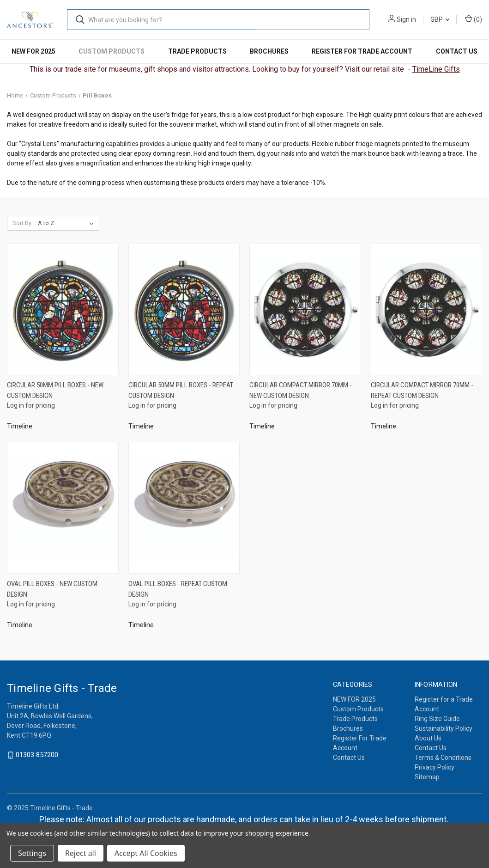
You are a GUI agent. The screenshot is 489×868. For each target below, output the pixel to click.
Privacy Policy (435, 767)
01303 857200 (37, 755)
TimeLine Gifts (436, 69)
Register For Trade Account (362, 51)
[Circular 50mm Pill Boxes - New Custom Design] (63, 309)
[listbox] (68, 223)
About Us (428, 738)
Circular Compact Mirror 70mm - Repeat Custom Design (422, 390)
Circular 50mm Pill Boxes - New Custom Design (55, 390)
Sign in (406, 19)
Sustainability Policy (444, 728)
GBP (440, 19)
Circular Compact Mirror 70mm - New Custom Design (301, 390)
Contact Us (457, 51)
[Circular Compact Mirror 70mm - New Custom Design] (305, 309)
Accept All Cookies (146, 853)
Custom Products (112, 51)
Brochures (269, 51)
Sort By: (23, 223)
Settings (32, 853)
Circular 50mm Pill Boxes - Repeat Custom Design (181, 390)
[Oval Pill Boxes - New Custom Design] (63, 508)
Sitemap (427, 777)
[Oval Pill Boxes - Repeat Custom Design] (184, 508)
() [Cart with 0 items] (474, 19)
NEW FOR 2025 (33, 51)
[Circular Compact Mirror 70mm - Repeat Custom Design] (427, 309)
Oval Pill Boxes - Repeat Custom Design (178, 589)
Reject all (81, 853)
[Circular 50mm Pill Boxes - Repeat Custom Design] (184, 309)
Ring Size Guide (437, 719)
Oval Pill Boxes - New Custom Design (52, 589)
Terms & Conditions (443, 758)
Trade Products (197, 51)
